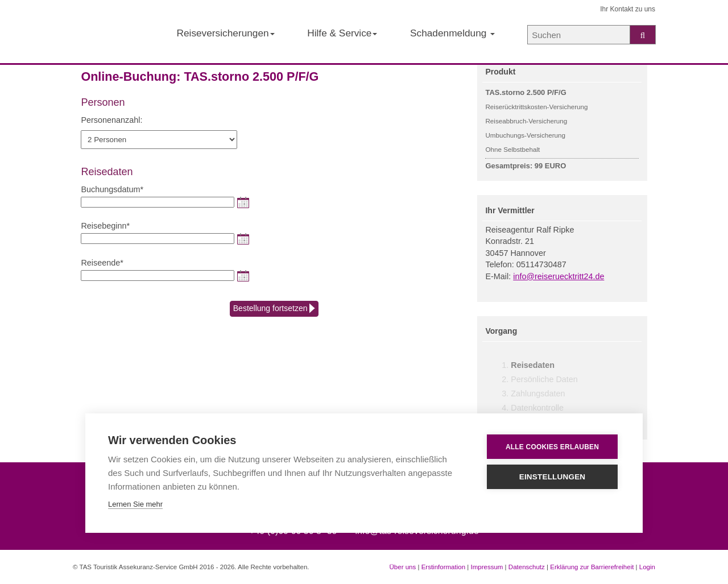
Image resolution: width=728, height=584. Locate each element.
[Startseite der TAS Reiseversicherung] (109, 32)
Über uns (403, 567)
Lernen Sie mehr (135, 504)
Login (647, 567)
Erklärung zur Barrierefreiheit (592, 567)
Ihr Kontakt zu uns (628, 9)
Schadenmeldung (452, 33)
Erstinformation (443, 567)
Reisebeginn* (105, 226)
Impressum (487, 567)
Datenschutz (527, 567)
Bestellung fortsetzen (274, 309)
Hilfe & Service (342, 33)
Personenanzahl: (111, 120)
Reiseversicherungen (225, 33)
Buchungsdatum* (112, 189)
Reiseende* (102, 263)
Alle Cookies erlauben (552, 447)
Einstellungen (553, 477)
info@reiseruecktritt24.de (559, 276)
